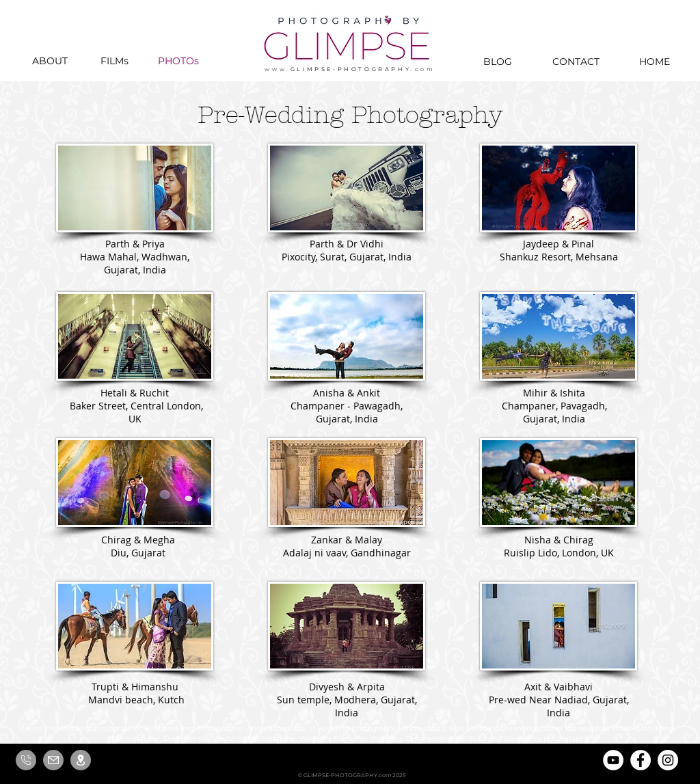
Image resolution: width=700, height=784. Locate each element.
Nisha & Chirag (559, 540)
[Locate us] (81, 760)
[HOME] (654, 62)
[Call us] (26, 760)
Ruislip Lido (530, 553)
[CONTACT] (576, 62)
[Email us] (53, 760)
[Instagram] (668, 760)
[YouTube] (613, 760)
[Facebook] (641, 760)
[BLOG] (498, 62)
